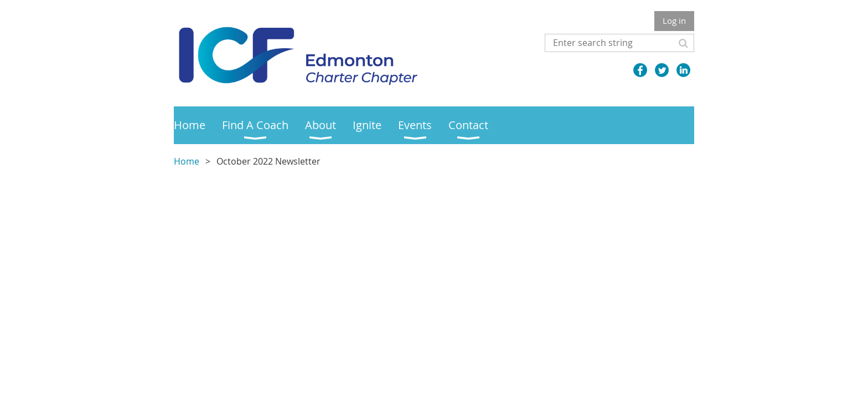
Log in (674, 21)
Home (187, 161)
